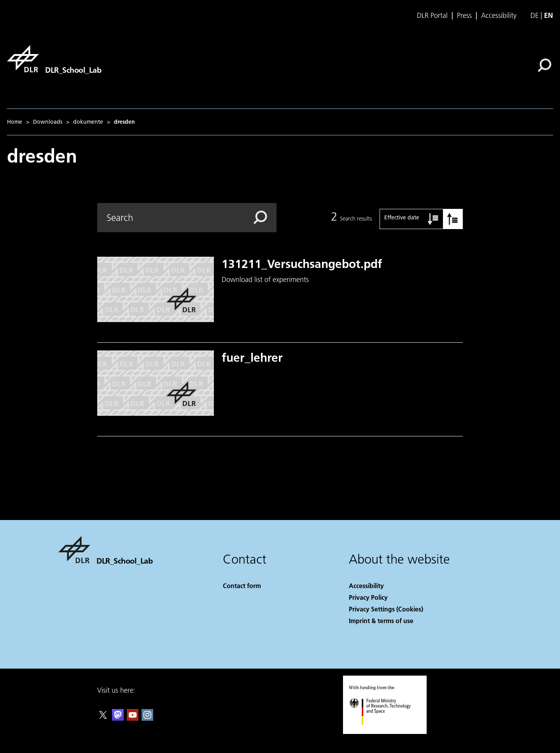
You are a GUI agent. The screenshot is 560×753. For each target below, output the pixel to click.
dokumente (88, 122)
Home (15, 122)
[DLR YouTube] (133, 718)
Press (464, 16)
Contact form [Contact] (242, 586)
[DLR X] (103, 718)
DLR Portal (432, 16)
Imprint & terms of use (381, 621)
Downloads (48, 122)
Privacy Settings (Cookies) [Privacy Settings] (386, 609)
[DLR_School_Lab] (54, 59)
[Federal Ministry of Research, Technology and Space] (387, 731)
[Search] (544, 65)
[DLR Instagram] (147, 718)
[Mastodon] (118, 718)
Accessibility (499, 16)
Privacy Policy (368, 597)
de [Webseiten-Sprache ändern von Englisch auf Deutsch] (535, 15)
